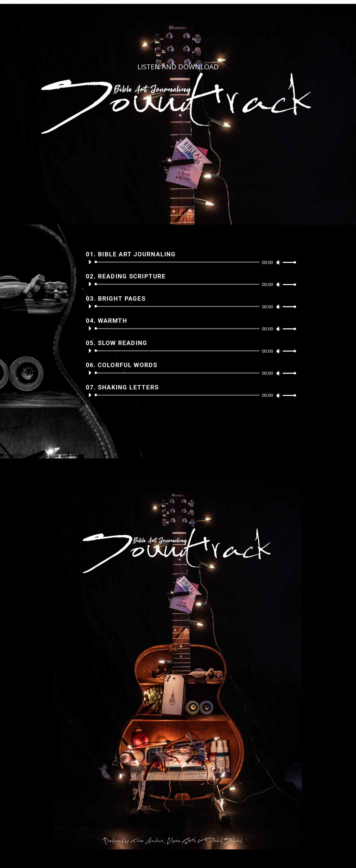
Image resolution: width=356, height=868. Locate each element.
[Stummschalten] (278, 262)
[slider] (178, 262)
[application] (190, 262)
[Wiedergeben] (90, 262)
